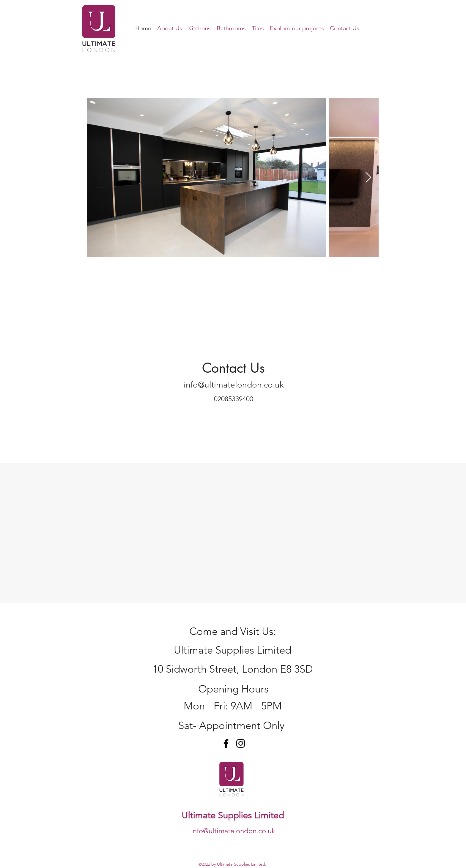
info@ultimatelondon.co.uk (234, 385)
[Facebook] (226, 743)
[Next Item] (368, 178)
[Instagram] (241, 743)
